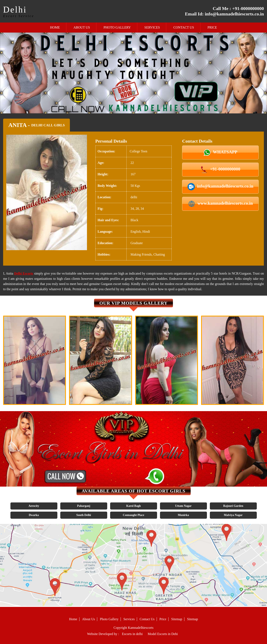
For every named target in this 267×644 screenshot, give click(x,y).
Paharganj (84, 506)
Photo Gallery (117, 27)
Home (55, 27)
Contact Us (184, 27)
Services (152, 27)
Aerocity (34, 506)
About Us (82, 27)
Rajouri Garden (233, 506)
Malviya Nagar (233, 515)
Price (212, 27)
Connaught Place (133, 515)
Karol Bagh (133, 506)
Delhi (15, 10)
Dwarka (34, 515)
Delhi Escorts (24, 273)
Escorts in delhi (132, 634)
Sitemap (177, 619)
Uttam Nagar (183, 506)
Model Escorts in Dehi (163, 634)
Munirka (183, 515)
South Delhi (84, 515)
